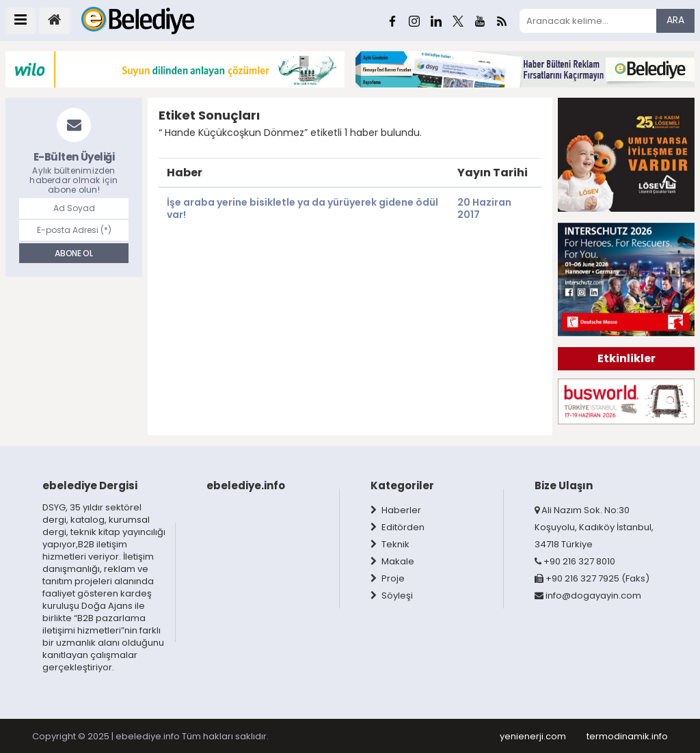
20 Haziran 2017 (484, 208)
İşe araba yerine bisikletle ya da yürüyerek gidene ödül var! (302, 208)
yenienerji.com (533, 736)
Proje (388, 578)
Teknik (390, 544)
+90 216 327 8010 (575, 561)
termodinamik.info (627, 736)
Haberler (396, 510)
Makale (392, 561)
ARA (675, 20)
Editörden (398, 527)
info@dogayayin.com (588, 595)
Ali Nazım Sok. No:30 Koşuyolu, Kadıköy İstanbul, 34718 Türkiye (594, 527)
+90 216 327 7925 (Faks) (592, 578)
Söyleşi (392, 595)
